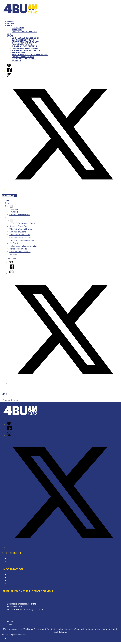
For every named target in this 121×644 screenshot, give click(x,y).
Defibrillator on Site (23, 57)
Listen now (10, 196)
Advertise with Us (15, 561)
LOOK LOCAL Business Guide (26, 38)
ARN (9, 639)
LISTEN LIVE (10, 259)
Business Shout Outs (23, 40)
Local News (18, 28)
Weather (16, 61)
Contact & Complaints (17, 558)
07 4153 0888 (19, 622)
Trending (17, 30)
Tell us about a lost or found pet (30, 55)
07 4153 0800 (19, 624)
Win (9, 34)
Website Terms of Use (17, 586)
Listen (10, 21)
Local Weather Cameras (24, 59)
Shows (11, 23)
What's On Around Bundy (25, 42)
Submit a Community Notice (27, 50)
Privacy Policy (13, 575)
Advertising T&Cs (15, 580)
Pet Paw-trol (19, 52)
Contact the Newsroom (25, 32)
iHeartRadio (12, 641)
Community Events (22, 44)
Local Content (13, 583)
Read (9, 25)
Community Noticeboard (25, 48)
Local (10, 36)
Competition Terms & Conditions (22, 577)
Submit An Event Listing (24, 46)
